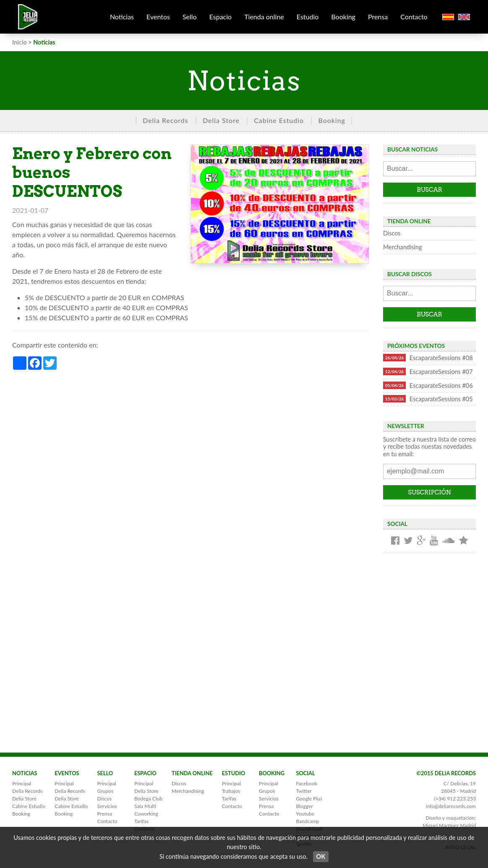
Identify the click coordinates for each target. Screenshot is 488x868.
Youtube (305, 814)
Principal (22, 783)
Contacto (414, 17)
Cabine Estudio (279, 120)
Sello (190, 17)
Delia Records (165, 120)
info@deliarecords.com (451, 806)
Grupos (105, 791)
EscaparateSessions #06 (428, 385)
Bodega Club (148, 799)
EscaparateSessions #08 (428, 358)
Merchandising (402, 247)
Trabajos (231, 791)
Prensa (378, 17)
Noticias (122, 17)
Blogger (304, 806)
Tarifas (141, 821)
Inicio (20, 42)
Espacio (221, 17)
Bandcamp (307, 821)
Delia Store (221, 120)
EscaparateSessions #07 (428, 371)
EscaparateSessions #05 (428, 399)
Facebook (306, 783)
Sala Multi (145, 806)
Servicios (107, 806)
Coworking (146, 814)
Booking (343, 17)
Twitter (304, 791)
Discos (392, 233)
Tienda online (264, 17)
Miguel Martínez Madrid (449, 825)
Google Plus (309, 799)
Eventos (158, 17)
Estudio (308, 17)
